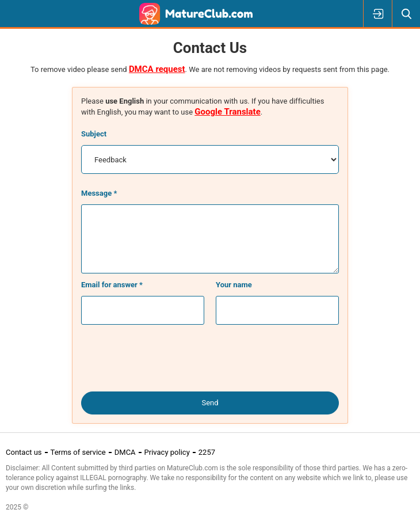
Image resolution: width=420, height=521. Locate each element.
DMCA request (157, 69)
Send (210, 403)
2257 (207, 452)
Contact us (24, 452)
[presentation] (210, 359)
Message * (99, 193)
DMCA (125, 452)
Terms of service (78, 452)
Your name (234, 285)
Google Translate (228, 112)
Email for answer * (112, 285)
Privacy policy (167, 452)
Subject (94, 134)
